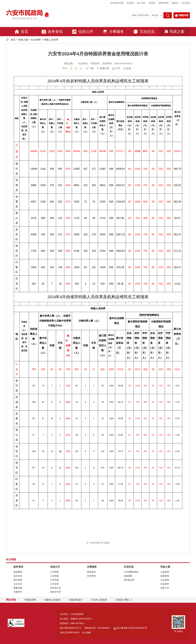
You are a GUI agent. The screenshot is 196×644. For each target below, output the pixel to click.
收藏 (128, 68)
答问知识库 (129, 580)
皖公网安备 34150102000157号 (130, 628)
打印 (118, 68)
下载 (91, 68)
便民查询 (91, 572)
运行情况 (186, 3)
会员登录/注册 (117, 3)
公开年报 (55, 580)
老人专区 (141, 3)
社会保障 (36, 40)
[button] (152, 3)
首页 (21, 32)
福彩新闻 (165, 576)
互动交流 (144, 32)
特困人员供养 (51, 40)
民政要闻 (18, 572)
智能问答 (182, 15)
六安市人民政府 (99, 600)
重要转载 (18, 588)
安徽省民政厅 (76, 600)
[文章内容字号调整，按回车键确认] (73, 68)
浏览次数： (69, 63)
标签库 (175, 3)
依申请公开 (56, 588)
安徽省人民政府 (52, 600)
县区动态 (18, 576)
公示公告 (18, 584)
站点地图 (87, 632)
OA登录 (130, 3)
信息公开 (83, 32)
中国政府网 (30, 600)
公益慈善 (165, 572)
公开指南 (55, 576)
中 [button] (76, 68)
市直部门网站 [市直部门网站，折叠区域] (123, 600)
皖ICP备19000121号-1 (70, 628)
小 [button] (81, 68)
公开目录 (55, 584)
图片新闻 (18, 580)
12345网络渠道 (131, 572)
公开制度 (55, 572)
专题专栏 (18, 592)
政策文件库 (56, 592)
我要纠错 (104, 68)
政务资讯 (52, 32)
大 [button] (71, 68)
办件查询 (91, 576)
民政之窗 (175, 32)
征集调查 (128, 576)
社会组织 (165, 584)
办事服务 (113, 32)
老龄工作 (165, 588)
